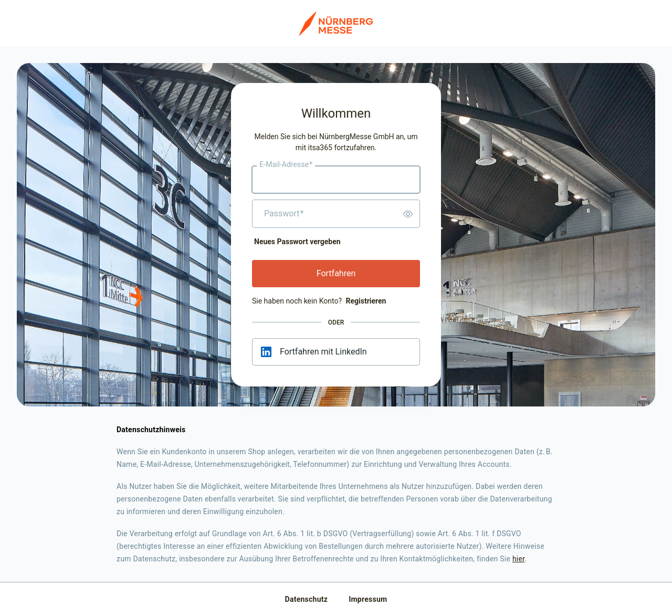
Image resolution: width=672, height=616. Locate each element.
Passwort (284, 214)
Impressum (368, 599)
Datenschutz (307, 599)
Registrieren (366, 301)
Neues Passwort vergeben (297, 242)
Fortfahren (336, 273)
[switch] (408, 214)
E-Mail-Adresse (286, 165)
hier (518, 559)
